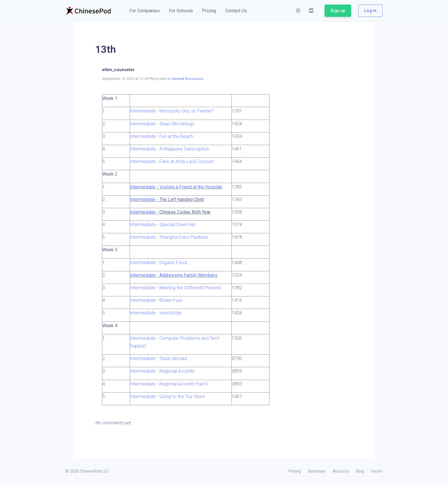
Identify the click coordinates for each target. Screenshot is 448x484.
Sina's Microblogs (177, 124)
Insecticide (170, 313)
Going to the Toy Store (182, 396)
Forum (377, 471)
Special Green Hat (177, 225)
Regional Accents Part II (184, 384)
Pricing (295, 471)
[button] (145, 11)
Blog (360, 471)
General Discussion (188, 79)
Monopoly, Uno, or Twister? (187, 111)
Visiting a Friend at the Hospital (191, 187)
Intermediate (143, 111)
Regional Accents (177, 371)
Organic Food (173, 263)
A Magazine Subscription (184, 149)
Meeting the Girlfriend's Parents (190, 288)
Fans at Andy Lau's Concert (187, 161)
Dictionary (317, 471)
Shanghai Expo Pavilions (184, 237)
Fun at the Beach (176, 136)
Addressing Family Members (188, 275)
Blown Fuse (171, 300)
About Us (341, 471)
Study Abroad (173, 359)
